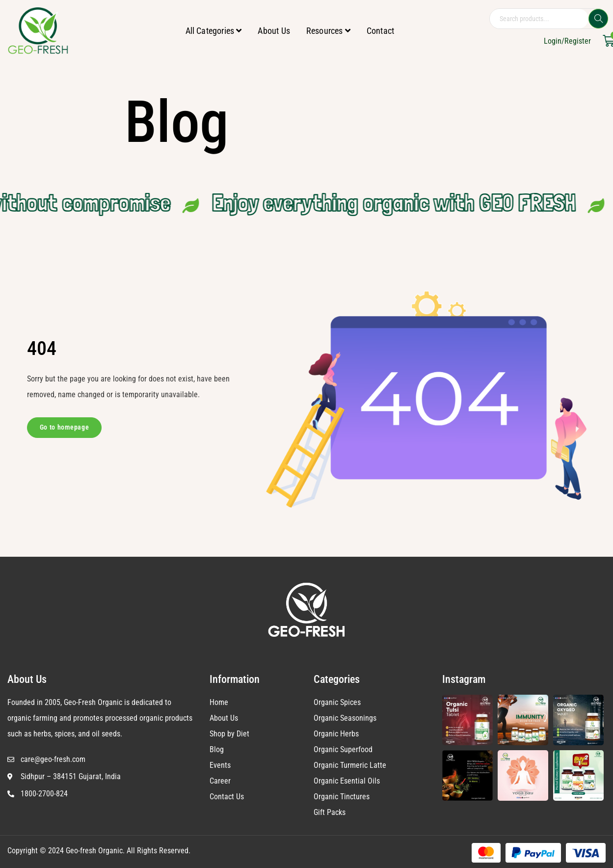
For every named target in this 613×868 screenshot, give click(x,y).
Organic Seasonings (345, 718)
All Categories (214, 31)
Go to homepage (65, 427)
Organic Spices (337, 702)
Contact (380, 31)
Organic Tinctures (342, 797)
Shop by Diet (229, 734)
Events (220, 765)
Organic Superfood (343, 749)
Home (219, 702)
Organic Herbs (336, 734)
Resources (328, 31)
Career (220, 781)
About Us (274, 31)
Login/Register (567, 41)
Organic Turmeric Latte (350, 765)
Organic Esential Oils (347, 781)
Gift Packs (330, 812)
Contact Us (227, 797)
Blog (217, 749)
